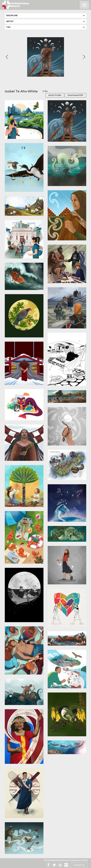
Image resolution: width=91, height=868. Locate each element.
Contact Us (79, 865)
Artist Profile (55, 95)
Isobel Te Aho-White (21, 91)
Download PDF (75, 95)
